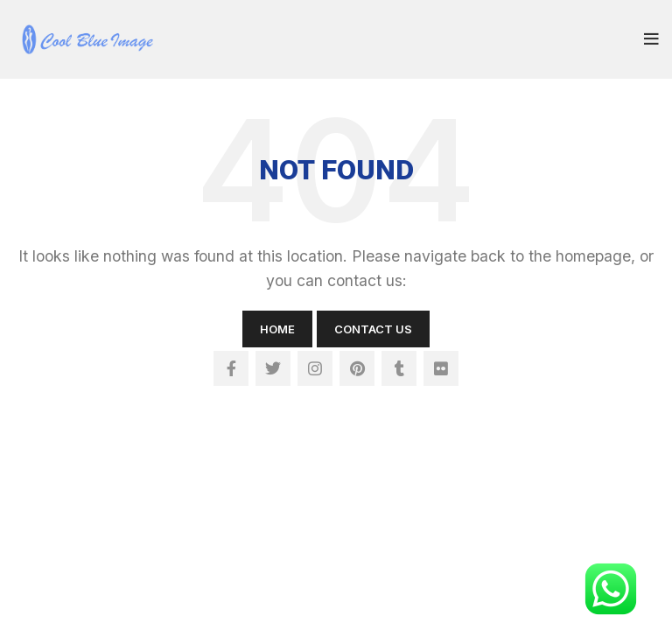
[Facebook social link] (231, 368)
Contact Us (373, 329)
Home (277, 329)
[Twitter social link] (273, 368)
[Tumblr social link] (399, 368)
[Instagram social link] (315, 368)
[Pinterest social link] (357, 368)
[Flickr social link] (441, 368)
